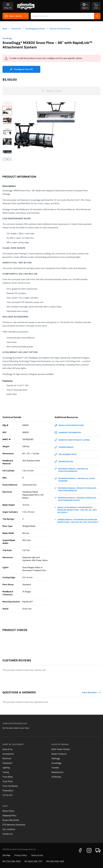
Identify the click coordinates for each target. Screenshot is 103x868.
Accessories (8, 754)
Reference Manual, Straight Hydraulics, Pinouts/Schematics (76, 489)
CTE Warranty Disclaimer (14, 825)
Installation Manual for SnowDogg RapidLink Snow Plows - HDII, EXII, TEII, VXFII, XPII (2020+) (76, 510)
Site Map (6, 855)
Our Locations (9, 829)
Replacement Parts (66, 454)
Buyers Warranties (11, 820)
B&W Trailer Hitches (61, 749)
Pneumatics (8, 791)
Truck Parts (8, 781)
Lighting (6, 768)
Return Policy (9, 811)
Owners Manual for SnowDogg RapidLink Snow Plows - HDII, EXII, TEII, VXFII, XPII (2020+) (77, 521)
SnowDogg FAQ (64, 462)
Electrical (7, 758)
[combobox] (66, 16)
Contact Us (8, 834)
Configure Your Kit (21, 69)
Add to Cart (51, 91)
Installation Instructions (69, 425)
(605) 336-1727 (35, 861)
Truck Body (8, 777)
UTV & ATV (8, 795)
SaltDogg (56, 758)
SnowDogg (7, 38)
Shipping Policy (9, 815)
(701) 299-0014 (13, 861)
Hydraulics (7, 763)
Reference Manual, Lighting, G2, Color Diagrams (75, 480)
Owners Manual (64, 447)
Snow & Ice (8, 749)
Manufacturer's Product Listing (72, 440)
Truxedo (55, 768)
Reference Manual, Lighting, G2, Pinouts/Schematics (71, 470)
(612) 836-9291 (57, 861)
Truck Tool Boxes (10, 786)
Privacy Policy (21, 855)
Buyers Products (59, 754)
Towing (6, 772)
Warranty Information (68, 433)
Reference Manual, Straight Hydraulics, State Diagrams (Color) (75, 499)
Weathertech (57, 772)
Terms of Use (37, 855)
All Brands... (57, 777)
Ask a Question (91, 692)
